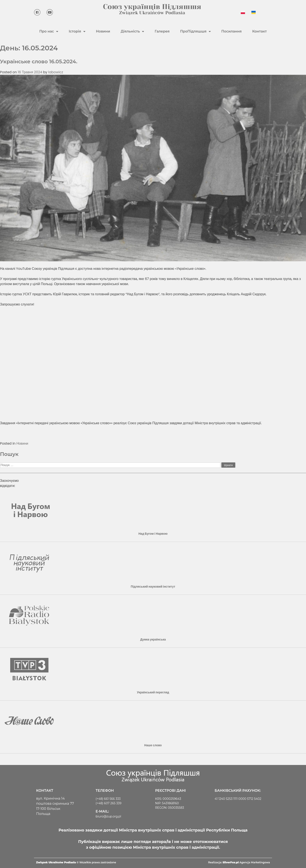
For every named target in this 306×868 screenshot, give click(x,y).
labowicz (56, 72)
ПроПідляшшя (195, 31)
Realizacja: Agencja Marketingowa (239, 862)
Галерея (162, 31)
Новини (103, 31)
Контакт (259, 31)
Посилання (231, 31)
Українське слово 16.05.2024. (39, 61)
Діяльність (132, 31)
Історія (77, 31)
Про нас (49, 31)
